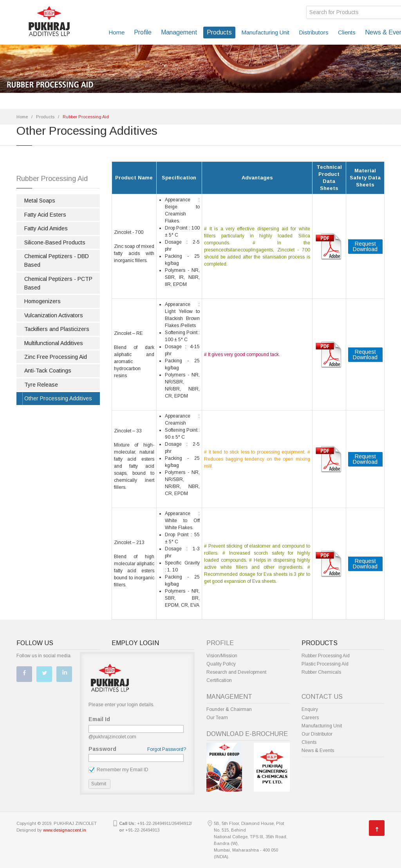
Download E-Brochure (247, 734)
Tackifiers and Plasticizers (57, 329)
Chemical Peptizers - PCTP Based (58, 283)
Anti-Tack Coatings (48, 371)
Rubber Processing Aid (326, 656)
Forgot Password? (167, 749)
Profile (143, 32)
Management (179, 32)
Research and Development (236, 672)
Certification (219, 680)
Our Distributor (317, 734)
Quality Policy (221, 664)
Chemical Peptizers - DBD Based (57, 260)
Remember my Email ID (118, 770)
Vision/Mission (222, 656)
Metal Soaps (40, 201)
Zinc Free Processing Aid (56, 357)
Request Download (365, 246)
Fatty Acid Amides (46, 228)
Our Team (217, 718)
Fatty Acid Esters (45, 215)
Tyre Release (41, 385)
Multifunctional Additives (54, 343)
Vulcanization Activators (54, 315)
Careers (310, 718)
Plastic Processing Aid (325, 664)
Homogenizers (42, 301)
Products (219, 32)
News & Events (318, 750)
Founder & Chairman (229, 709)
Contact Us (322, 697)
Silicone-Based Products (55, 242)
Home (117, 32)
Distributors (314, 32)
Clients (347, 32)
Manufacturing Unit (265, 32)
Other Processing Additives (58, 398)
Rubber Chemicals (321, 672)
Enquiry (310, 709)
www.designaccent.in (65, 830)
